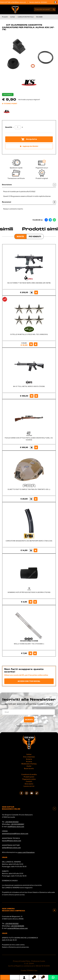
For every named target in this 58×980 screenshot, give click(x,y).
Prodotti (5, 17)
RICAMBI (39, 17)
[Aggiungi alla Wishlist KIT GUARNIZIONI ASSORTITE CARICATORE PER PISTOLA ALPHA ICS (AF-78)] (29, 146)
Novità (20, 236)
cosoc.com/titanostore (26, 852)
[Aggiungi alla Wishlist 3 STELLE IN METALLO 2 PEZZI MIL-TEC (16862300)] (36, 344)
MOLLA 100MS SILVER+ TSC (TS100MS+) (29, 644)
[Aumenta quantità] (22, 127)
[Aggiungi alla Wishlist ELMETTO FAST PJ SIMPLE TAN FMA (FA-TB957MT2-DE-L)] (36, 499)
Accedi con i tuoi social (29, 681)
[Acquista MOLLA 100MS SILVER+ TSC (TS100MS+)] (30, 653)
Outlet (29, 766)
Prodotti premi (29, 777)
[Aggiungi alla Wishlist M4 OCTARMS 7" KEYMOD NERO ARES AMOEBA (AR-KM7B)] (36, 292)
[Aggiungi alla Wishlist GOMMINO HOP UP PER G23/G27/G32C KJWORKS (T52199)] (35, 602)
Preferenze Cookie (38, 961)
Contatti (29, 782)
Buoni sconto (29, 768)
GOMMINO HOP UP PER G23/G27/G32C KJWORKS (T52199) (29, 592)
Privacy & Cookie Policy (22, 961)
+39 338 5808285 (17, 926)
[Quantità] (18, 127)
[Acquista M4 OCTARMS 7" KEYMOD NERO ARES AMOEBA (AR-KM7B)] (32, 292)
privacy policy (38, 726)
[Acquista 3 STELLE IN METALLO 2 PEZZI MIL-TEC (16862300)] (31, 344)
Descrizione (29, 185)
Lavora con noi (29, 786)
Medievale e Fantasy (29, 764)
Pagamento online (29, 779)
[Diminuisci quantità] (13, 127)
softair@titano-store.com (21, 2)
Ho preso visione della (30, 726)
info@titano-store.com (16, 827)
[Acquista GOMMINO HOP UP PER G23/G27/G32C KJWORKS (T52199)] (30, 602)
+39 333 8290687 (17, 824)
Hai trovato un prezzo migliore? (29, 100)
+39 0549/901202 (12, 822)
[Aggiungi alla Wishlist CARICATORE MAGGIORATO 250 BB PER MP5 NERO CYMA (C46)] (35, 550)
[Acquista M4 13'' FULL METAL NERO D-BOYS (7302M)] (32, 396)
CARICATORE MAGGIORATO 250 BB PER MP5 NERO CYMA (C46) (29, 541)
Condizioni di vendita (29, 774)
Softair (13, 17)
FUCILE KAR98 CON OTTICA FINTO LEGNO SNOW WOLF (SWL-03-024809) (29, 439)
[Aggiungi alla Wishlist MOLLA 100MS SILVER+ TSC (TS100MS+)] (35, 653)
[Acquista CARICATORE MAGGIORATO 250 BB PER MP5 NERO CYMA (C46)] (31, 550)
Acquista (29, 139)
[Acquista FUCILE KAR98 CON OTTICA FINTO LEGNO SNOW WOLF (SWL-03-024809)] (32, 447)
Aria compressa (29, 757)
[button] (55, 2)
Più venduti (35, 236)
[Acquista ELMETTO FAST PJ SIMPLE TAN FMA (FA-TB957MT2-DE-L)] (31, 499)
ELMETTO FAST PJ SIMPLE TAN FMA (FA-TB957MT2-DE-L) (29, 489)
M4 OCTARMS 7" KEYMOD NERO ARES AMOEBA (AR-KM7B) (29, 283)
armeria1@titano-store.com (18, 928)
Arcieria (29, 761)
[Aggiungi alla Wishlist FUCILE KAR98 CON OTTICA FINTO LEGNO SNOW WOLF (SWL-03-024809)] (36, 447)
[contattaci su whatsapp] (53, 977)
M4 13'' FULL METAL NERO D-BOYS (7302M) (29, 386)
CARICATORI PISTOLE (26, 17)
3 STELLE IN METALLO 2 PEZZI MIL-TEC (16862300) (29, 334)
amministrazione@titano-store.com (15, 834)
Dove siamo (29, 784)
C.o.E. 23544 (29, 964)
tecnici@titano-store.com (12, 841)
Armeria (29, 759)
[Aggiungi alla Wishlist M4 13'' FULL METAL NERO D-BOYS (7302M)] (36, 396)
